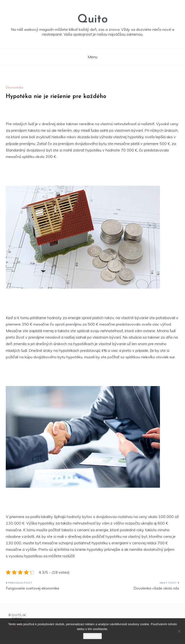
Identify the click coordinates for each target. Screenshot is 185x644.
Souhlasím (92, 636)
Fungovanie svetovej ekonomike (33, 588)
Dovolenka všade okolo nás (156, 588)
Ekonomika (15, 87)
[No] (179, 631)
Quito (92, 20)
